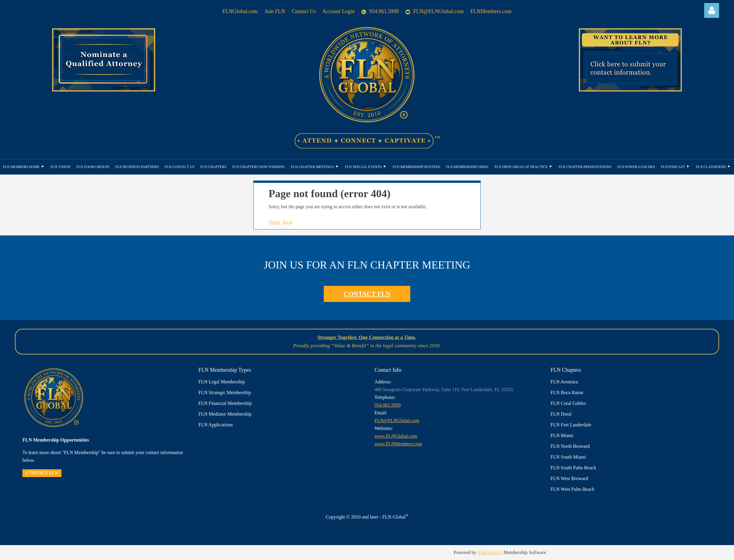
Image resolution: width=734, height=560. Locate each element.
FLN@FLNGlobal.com (435, 11)
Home (274, 222)
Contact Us (304, 11)
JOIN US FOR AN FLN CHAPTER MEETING (367, 265)
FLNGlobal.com (240, 11)
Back (287, 222)
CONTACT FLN (367, 294)
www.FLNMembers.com (398, 444)
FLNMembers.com (491, 11)
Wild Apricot (490, 552)
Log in (712, 10)
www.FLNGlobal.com (396, 436)
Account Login (338, 11)
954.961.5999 (380, 11)
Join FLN (275, 11)
